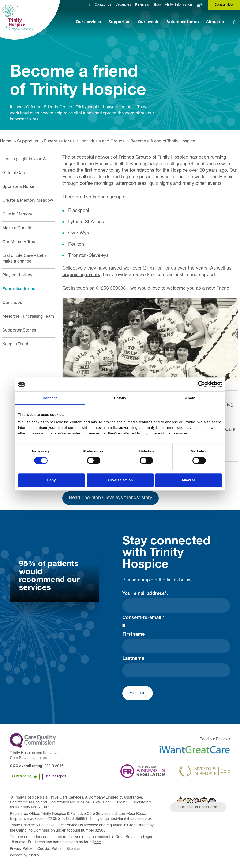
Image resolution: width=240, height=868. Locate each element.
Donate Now (224, 5)
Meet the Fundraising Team (28, 317)
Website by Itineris (25, 856)
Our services (88, 22)
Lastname (133, 660)
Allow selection (120, 480)
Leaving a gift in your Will (26, 159)
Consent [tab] (50, 398)
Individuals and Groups (102, 142)
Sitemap (76, 850)
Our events (149, 22)
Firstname (133, 636)
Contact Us (103, 5)
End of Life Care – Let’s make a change (24, 259)
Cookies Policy (51, 850)
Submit (138, 694)
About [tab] (190, 398)
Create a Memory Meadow (28, 201)
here (98, 843)
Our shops (12, 303)
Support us (119, 22)
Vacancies (123, 5)
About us (215, 22)
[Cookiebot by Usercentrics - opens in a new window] (201, 384)
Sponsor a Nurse (18, 187)
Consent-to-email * (143, 619)
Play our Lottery (17, 275)
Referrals (142, 5)
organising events (82, 275)
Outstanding (22, 777)
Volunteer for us (183, 22)
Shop (157, 5)
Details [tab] (120, 398)
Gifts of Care (14, 173)
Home (6, 142)
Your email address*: (145, 595)
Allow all (189, 480)
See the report (55, 777)
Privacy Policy (22, 850)
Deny (51, 480)
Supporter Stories (19, 331)
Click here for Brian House (199, 809)
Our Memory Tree (19, 242)
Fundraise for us (59, 142)
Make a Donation (19, 228)
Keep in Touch (16, 344)
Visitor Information (178, 5)
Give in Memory (17, 215)
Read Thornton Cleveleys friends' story (114, 499)
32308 (100, 832)
